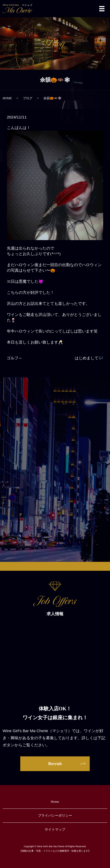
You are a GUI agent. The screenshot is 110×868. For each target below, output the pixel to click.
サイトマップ (55, 829)
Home (55, 802)
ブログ (28, 98)
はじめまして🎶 (89, 358)
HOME (7, 98)
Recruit (55, 764)
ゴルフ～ (14, 358)
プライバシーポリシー (55, 815)
